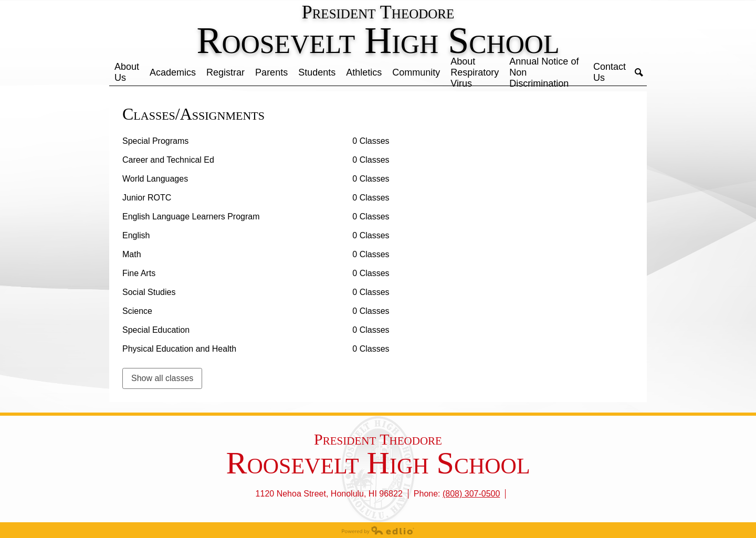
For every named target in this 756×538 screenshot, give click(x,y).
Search (639, 72)
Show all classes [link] (162, 378)
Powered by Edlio (378, 530)
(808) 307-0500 (471, 494)
